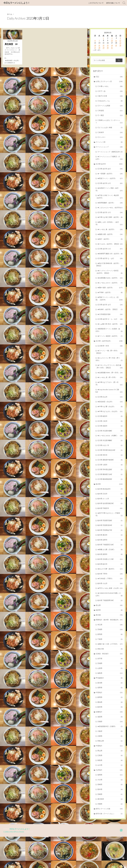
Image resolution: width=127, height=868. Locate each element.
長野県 (110, 716)
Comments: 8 (11, 63)
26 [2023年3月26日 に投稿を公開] (120, 45)
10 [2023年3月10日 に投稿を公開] (112, 41)
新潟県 (110, 711)
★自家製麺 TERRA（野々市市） (110, 391)
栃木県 (109, 505)
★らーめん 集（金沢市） (110, 241)
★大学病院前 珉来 (110, 331)
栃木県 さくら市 (110, 520)
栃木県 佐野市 (110, 562)
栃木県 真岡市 (110, 577)
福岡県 (110, 805)
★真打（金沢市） (110, 251)
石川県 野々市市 (110, 363)
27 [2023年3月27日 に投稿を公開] (95, 48)
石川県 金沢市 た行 (110, 261)
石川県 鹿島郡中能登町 (110, 480)
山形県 (110, 696)
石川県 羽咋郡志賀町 (110, 490)
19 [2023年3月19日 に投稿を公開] (120, 43)
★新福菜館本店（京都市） (110, 756)
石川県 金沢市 (109, 169)
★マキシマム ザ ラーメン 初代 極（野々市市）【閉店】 (109, 385)
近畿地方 (109, 741)
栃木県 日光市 (110, 515)
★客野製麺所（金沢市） (110, 209)
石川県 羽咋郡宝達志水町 (110, 470)
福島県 (110, 701)
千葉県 (110, 666)
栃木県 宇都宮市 (110, 530)
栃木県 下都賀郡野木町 (110, 627)
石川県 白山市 (110, 416)
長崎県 (110, 815)
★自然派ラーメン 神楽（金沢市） (109, 195)
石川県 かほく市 (110, 465)
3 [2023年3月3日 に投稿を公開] (112, 38)
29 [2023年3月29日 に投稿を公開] (103, 48)
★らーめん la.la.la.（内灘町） (110, 455)
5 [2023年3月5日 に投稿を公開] (120, 38)
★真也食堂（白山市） (12, 61)
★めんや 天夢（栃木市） (110, 592)
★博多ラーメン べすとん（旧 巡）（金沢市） (109, 315)
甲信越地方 (109, 706)
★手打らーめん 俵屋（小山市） (109, 613)
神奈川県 (110, 676)
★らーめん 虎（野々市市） (110, 396)
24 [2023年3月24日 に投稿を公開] (112, 45)
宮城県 (110, 691)
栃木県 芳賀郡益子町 (110, 552)
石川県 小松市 (110, 440)
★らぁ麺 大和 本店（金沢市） (110, 341)
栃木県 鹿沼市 (110, 557)
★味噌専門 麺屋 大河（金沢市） (109, 267)
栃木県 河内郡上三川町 (110, 582)
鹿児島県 (110, 830)
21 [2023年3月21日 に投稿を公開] (99, 45)
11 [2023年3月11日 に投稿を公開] (116, 41)
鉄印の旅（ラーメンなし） (109, 845)
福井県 (109, 637)
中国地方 (109, 776)
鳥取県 (110, 790)
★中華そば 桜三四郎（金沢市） (109, 228)
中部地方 (109, 721)
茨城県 (110, 656)
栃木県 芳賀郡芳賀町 (110, 542)
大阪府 (110, 761)
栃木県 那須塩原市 (110, 510)
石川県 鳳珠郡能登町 (110, 500)
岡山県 (110, 780)
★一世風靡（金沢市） (110, 179)
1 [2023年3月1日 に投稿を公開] (103, 38)
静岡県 (110, 726)
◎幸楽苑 (110, 112)
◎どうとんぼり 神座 (110, 129)
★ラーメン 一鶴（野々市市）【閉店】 (109, 370)
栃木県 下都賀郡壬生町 (110, 567)
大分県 (110, 810)
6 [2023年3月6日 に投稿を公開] (95, 41)
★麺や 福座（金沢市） (110, 304)
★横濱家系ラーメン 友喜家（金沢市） (109, 347)
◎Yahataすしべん (110, 102)
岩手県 (110, 686)
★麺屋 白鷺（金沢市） (110, 246)
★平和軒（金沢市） (110, 308)
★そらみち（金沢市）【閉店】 (110, 256)
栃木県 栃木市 (110, 587)
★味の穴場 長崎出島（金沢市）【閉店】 (109, 280)
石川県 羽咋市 (110, 475)
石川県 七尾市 (110, 485)
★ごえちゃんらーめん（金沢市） (109, 215)
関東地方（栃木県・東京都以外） (109, 647)
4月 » (99, 50)
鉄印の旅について (113, 3)
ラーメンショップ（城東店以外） (109, 155)
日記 (109, 77)
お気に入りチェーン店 (109, 82)
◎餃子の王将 (110, 97)
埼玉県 (110, 652)
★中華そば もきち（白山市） (110, 431)
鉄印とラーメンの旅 (109, 840)
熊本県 (110, 820)
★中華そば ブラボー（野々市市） (109, 402)
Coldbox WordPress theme (14, 863)
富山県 (109, 632)
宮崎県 (110, 825)
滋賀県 (110, 746)
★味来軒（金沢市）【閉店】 (110, 326)
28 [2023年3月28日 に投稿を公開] (99, 48)
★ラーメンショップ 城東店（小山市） (109, 163)
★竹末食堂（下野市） (110, 602)
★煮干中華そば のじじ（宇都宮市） (109, 536)
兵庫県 (110, 766)
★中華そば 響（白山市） (110, 426)
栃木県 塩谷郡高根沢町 (110, 525)
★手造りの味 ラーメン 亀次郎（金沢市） (109, 203)
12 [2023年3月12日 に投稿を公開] (120, 41)
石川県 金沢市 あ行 (110, 174)
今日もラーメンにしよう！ (20, 860)
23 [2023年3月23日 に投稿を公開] (108, 45)
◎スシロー (110, 139)
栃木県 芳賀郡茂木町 (110, 547)
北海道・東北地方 (109, 681)
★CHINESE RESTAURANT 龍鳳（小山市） (109, 621)
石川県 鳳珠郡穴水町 (110, 495)
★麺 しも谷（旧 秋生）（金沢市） (109, 235)
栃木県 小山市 (110, 607)
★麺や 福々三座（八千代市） (110, 671)
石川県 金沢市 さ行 (110, 221)
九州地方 (109, 800)
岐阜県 (110, 736)
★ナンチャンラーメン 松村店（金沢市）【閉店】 (109, 287)
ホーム (10, 14)
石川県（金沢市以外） (109, 358)
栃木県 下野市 (110, 597)
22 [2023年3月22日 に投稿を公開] (103, 45)
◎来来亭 (110, 134)
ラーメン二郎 (109, 144)
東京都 (109, 642)
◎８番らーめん (110, 87)
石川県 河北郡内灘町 (110, 450)
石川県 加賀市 (110, 445)
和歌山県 (110, 770)
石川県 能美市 (110, 436)
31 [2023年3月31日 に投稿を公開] (112, 48)
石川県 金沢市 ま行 (110, 321)
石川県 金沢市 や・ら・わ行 (110, 336)
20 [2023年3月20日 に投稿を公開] (95, 45)
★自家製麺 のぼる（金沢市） (110, 294)
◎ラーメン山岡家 (110, 107)
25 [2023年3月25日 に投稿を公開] (116, 45)
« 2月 (95, 50)
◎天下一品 (110, 92)
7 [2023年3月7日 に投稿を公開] (99, 41)
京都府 (110, 751)
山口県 (110, 795)
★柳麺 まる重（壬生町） (110, 572)
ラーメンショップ (109, 149)
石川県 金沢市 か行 (110, 189)
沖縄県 (110, 835)
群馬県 (110, 661)
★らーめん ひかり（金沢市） (110, 299)
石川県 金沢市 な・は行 (110, 274)
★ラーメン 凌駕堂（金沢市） (110, 353)
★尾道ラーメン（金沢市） (110, 184)
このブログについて (96, 3)
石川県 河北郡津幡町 (110, 460)
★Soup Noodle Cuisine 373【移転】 (109, 409)
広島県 (110, 785)
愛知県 (110, 731)
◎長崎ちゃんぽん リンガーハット (109, 123)
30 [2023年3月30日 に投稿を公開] (108, 48)
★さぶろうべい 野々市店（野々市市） (109, 377)
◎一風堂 (110, 117)
